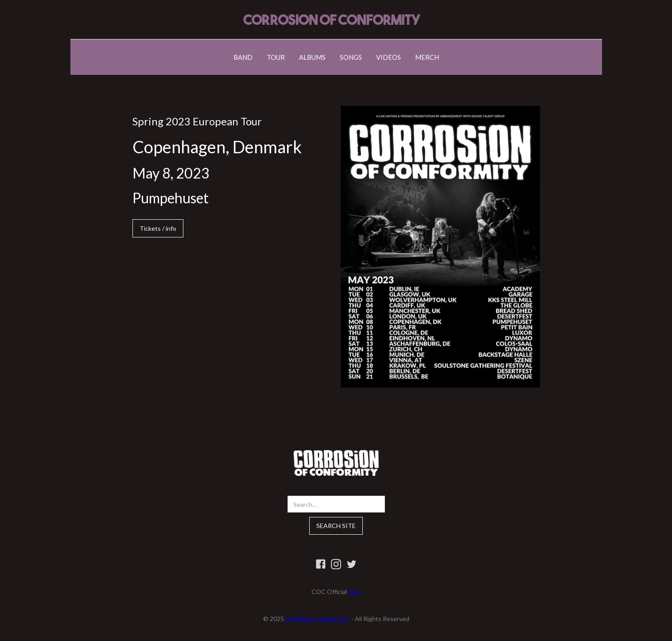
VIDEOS (388, 57)
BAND (243, 57)
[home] (332, 19)
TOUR (276, 57)
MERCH (427, 57)
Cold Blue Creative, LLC (318, 619)
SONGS (351, 57)
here (355, 592)
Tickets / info (158, 228)
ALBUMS (312, 57)
